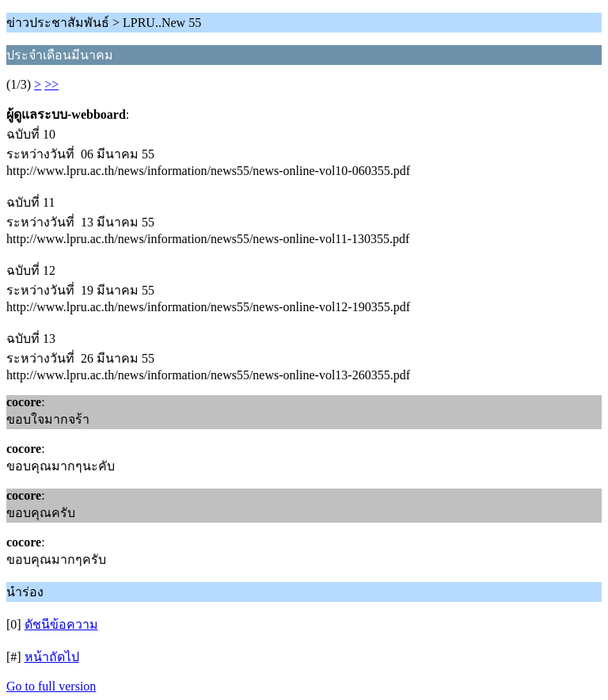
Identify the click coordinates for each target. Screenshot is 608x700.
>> (51, 84)
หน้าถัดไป (52, 657)
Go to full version (51, 686)
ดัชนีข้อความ (61, 624)
